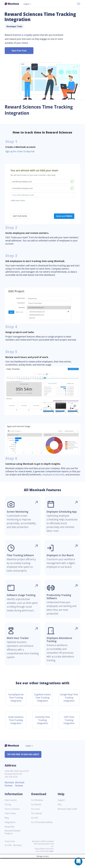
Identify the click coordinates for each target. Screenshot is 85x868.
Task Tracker (11, 823)
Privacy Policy (10, 851)
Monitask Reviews (10, 794)
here (51, 861)
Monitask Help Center (68, 819)
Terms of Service (13, 819)
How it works (11, 810)
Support (62, 810)
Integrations (11, 832)
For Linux (36, 819)
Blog (7, 828)
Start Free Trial (19, 51)
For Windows (38, 810)
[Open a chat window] (78, 861)
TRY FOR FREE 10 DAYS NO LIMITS (24, 764)
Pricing (8, 815)
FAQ (60, 815)
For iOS (35, 828)
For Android (37, 823)
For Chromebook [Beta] (39, 833)
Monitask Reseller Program (13, 842)
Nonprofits (10, 837)
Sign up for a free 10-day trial (21, 151)
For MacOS (36, 815)
